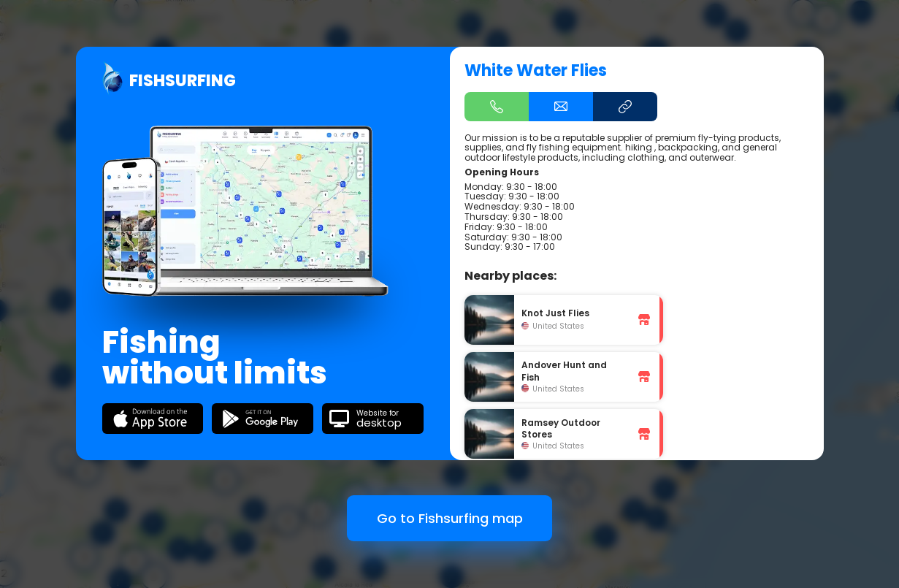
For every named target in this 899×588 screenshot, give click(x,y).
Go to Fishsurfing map (450, 518)
